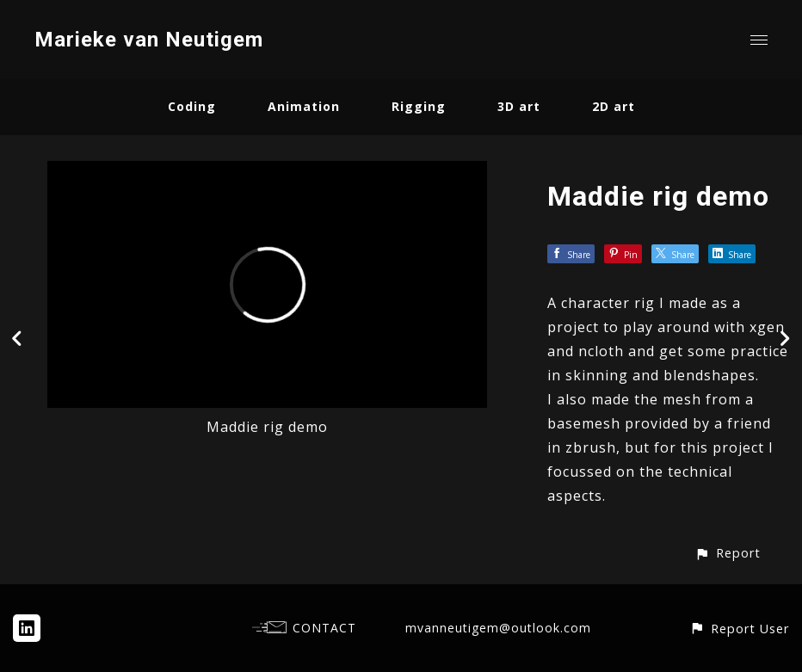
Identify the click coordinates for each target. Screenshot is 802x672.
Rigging (419, 106)
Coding (192, 106)
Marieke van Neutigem (149, 40)
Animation (304, 106)
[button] (728, 553)
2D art (614, 106)
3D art (519, 106)
